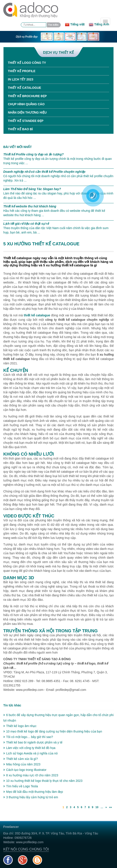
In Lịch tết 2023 (21, 79)
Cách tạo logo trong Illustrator (25, 770)
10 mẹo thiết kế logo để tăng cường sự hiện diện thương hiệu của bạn (53, 731)
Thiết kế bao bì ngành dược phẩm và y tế (33, 742)
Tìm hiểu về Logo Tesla (21, 786)
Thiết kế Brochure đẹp (27, 96)
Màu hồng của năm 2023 (22, 764)
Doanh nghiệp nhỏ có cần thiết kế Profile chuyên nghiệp (44, 172)
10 (97, 807)
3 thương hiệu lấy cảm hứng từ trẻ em (31, 797)
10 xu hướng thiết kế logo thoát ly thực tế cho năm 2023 (43, 781)
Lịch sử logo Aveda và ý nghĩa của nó (30, 753)
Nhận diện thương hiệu (27, 112)
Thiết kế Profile (22, 71)
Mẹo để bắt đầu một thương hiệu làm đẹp (33, 792)
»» (111, 807)
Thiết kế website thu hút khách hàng (30, 206)
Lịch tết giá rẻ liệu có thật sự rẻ (26, 224)
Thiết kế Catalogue (25, 88)
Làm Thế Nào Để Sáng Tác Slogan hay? (32, 189)
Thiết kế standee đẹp (26, 121)
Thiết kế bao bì (20, 129)
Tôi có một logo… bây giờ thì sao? (28, 737)
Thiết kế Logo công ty (27, 63)
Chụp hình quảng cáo (26, 104)
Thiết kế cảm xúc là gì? (21, 759)
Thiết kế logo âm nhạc (20, 726)
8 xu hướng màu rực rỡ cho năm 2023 (31, 775)
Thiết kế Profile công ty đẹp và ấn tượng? (34, 154)
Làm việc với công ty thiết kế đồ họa (29, 748)
